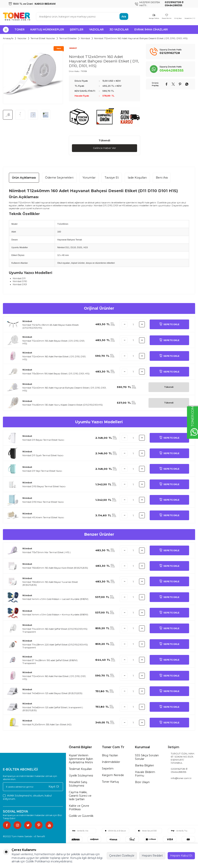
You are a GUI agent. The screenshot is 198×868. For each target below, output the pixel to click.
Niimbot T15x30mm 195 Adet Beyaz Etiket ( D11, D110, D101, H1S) (56, 374)
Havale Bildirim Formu (145, 774)
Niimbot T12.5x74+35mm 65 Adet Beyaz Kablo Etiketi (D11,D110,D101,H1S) (51, 327)
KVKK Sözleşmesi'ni (20, 796)
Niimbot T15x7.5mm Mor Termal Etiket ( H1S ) (47, 553)
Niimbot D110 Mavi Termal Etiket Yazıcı (43, 502)
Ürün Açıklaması (24, 178)
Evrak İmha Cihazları (151, 29)
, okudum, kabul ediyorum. (27, 797)
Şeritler (77, 29)
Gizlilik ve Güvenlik (81, 816)
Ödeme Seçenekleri (59, 178)
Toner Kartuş (110, 782)
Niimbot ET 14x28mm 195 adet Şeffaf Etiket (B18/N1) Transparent (50, 662)
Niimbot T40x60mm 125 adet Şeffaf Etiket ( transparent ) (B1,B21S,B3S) (53, 709)
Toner (20, 29)
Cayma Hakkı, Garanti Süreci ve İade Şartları (80, 796)
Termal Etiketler (68, 38)
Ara (124, 16)
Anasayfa (8, 38)
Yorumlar (89, 178)
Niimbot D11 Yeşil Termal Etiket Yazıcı (42, 471)
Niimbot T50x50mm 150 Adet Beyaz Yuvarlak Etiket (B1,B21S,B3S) (50, 584)
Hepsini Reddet (152, 856)
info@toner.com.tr (181, 778)
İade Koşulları (137, 178)
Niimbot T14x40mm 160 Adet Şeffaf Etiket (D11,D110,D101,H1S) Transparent (55, 631)
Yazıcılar (96, 29)
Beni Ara (162, 178)
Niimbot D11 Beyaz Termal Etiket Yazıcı (43, 440)
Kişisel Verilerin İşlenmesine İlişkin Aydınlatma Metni (81, 759)
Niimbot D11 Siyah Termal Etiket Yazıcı (43, 456)
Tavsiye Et (112, 178)
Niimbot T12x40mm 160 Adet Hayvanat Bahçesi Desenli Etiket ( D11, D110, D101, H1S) (64, 389)
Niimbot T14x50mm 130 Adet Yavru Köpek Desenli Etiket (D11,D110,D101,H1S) (63, 405)
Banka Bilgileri (144, 766)
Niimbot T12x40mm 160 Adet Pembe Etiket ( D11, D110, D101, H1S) (54, 358)
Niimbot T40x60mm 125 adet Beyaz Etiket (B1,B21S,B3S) (52, 694)
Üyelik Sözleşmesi (81, 776)
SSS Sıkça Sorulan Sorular (147, 757)
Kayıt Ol (54, 787)
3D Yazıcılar (119, 29)
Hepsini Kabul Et (181, 856)
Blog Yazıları (110, 756)
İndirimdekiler (111, 762)
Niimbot (85, 38)
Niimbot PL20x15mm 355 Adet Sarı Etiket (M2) (47, 725)
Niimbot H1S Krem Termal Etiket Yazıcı (43, 518)
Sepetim (108, 769)
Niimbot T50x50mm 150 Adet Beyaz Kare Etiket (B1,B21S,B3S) (55, 568)
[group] (33, 74)
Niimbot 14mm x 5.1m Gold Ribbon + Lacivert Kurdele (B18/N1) (55, 599)
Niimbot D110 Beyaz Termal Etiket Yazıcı (44, 487)
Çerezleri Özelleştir (122, 856)
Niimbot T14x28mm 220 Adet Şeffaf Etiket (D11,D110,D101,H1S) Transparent (55, 646)
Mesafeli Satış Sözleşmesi (78, 784)
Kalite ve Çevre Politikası (79, 808)
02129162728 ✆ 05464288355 (179, 771)
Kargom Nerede (113, 775)
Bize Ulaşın (142, 782)
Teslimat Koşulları (80, 769)
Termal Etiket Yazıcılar (43, 38)
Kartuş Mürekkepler (47, 29)
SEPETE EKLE (169, 325)
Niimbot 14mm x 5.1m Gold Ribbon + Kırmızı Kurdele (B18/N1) (55, 615)
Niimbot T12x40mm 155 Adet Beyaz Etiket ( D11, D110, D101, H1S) (54, 342)
